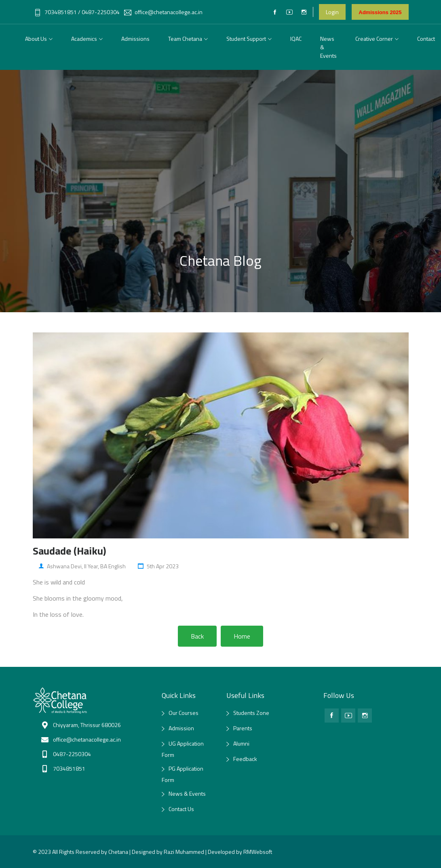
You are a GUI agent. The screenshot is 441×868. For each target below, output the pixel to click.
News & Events (328, 47)
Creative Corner (374, 39)
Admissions (135, 39)
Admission (181, 728)
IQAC (296, 39)
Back (197, 636)
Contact (426, 39)
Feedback (245, 759)
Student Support (246, 39)
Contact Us (181, 809)
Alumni (241, 743)
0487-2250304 (101, 12)
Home (242, 636)
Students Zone (251, 713)
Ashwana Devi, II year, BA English (82, 566)
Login (332, 12)
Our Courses (184, 713)
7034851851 (55, 12)
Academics (84, 39)
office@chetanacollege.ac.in (163, 12)
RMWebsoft (258, 852)
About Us (36, 39)
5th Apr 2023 (158, 566)
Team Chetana (185, 39)
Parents (243, 728)
